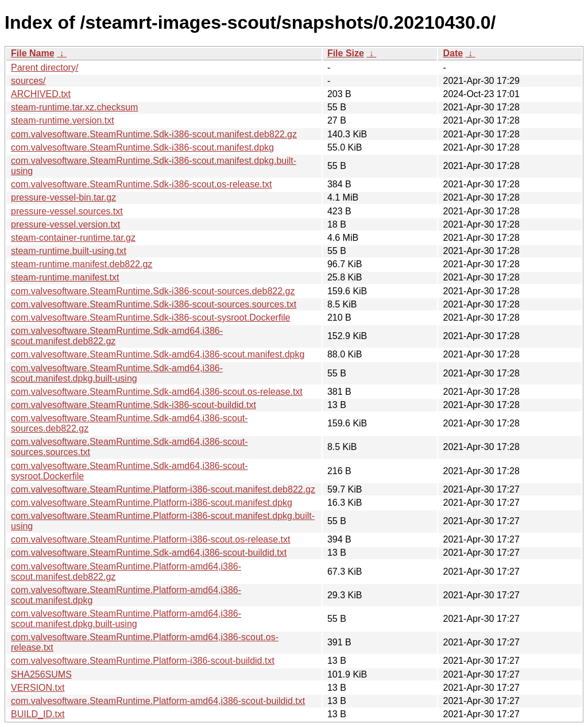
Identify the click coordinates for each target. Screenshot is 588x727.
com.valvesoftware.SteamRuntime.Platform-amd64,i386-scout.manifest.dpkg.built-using (126, 619)
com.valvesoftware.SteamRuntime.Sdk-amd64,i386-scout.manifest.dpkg (158, 354)
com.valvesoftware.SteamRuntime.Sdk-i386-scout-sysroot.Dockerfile (150, 318)
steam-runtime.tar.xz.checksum (74, 107)
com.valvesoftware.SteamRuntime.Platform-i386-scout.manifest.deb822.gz (163, 489)
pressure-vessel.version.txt (65, 224)
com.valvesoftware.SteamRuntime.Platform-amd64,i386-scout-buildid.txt (158, 701)
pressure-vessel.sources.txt (67, 211)
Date (453, 53)
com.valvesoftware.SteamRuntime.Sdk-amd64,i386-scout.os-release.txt (157, 392)
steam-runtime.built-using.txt (69, 251)
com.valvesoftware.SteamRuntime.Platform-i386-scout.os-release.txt (150, 539)
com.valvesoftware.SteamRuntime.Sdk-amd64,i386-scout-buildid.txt (149, 553)
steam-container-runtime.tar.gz (73, 238)
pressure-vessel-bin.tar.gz (63, 197)
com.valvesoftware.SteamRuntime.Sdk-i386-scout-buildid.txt (134, 405)
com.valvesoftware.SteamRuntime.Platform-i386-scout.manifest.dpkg (152, 503)
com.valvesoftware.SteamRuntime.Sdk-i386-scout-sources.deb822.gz (153, 291)
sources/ (28, 81)
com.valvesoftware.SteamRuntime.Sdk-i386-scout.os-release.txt (141, 184)
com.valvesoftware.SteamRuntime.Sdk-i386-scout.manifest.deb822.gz (154, 134)
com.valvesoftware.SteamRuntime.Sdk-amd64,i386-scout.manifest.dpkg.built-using (117, 373)
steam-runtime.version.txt (63, 120)
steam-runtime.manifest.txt (65, 277)
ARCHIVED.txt (41, 94)
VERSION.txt (38, 688)
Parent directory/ (45, 68)
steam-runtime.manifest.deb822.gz (82, 264)
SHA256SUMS (41, 674)
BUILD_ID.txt (38, 714)
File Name (33, 53)
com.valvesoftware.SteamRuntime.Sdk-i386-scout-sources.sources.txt (154, 304)
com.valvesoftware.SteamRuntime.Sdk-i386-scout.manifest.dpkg (142, 147)
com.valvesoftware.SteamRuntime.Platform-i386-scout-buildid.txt (143, 661)
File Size (346, 53)
